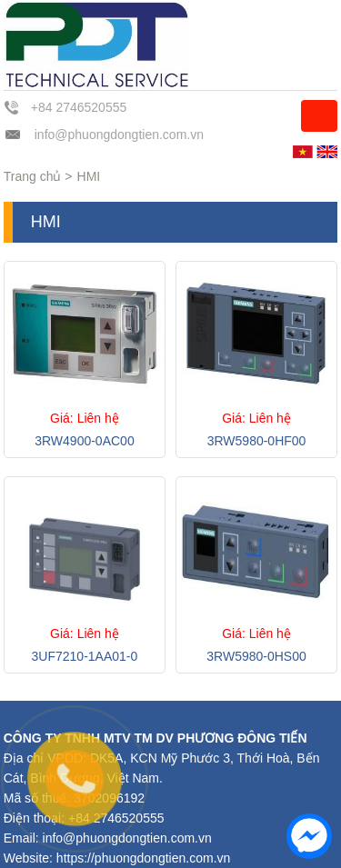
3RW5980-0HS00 (256, 656)
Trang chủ (33, 176)
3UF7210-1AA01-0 (85, 656)
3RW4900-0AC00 (84, 441)
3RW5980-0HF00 (257, 441)
